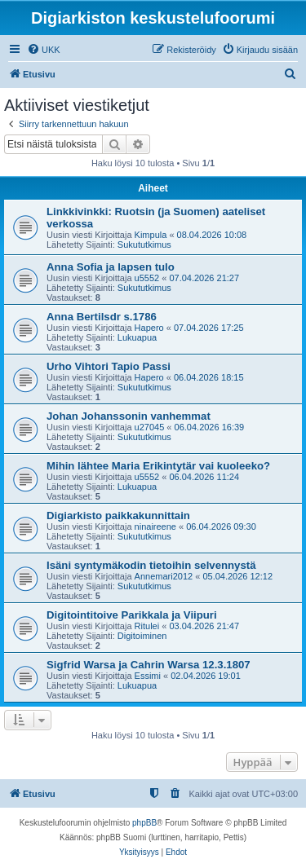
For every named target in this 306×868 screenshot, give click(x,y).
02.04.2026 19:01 (206, 676)
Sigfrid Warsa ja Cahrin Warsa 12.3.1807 (149, 665)
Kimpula (151, 235)
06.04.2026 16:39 (210, 427)
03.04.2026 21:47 (204, 626)
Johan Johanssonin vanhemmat (129, 416)
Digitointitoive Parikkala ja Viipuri (132, 615)
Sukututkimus (144, 245)
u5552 (147, 278)
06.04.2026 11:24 (204, 477)
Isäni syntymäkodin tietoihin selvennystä (151, 565)
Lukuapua (137, 337)
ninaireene (155, 527)
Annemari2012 (164, 576)
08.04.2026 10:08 (212, 235)
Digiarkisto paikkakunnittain (118, 516)
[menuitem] (44, 50)
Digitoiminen (142, 636)
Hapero (149, 328)
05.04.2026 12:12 (237, 576)
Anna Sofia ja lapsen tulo (111, 267)
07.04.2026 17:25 (209, 328)
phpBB (144, 823)
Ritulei (147, 626)
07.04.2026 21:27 (204, 278)
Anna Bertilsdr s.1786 (102, 317)
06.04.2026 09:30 (221, 527)
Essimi (148, 676)
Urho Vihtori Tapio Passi (109, 366)
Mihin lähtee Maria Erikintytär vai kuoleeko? (158, 466)
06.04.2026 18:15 (209, 377)
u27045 (150, 427)
